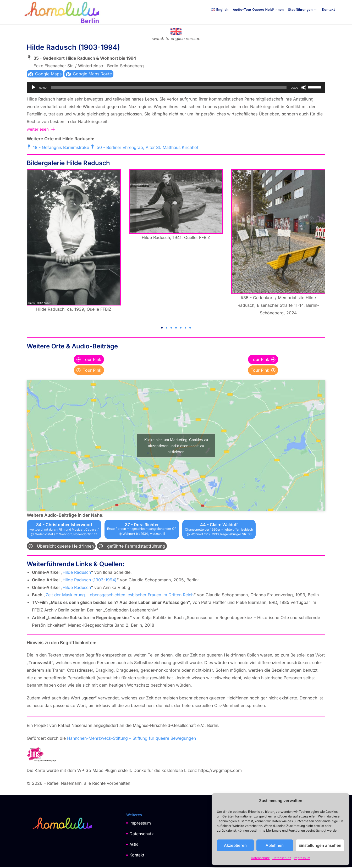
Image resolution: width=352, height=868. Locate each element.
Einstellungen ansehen (320, 845)
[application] (176, 88)
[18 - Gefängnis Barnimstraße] (29, 147)
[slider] (169, 88)
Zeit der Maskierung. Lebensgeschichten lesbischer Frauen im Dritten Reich (120, 596)
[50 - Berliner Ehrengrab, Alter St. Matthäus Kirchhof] (92, 147)
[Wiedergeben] (34, 88)
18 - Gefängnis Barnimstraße (61, 148)
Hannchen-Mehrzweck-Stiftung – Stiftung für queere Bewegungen (131, 739)
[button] (162, 329)
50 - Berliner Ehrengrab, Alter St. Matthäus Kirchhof (148, 148)
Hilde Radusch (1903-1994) (90, 580)
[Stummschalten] (304, 88)
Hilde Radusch (77, 573)
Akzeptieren (235, 845)
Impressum (302, 858)
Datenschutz (260, 858)
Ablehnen (275, 845)
